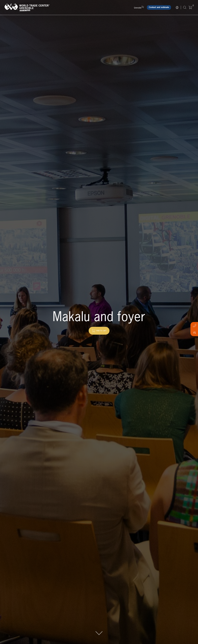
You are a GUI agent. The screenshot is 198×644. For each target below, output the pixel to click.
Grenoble (138, 8)
